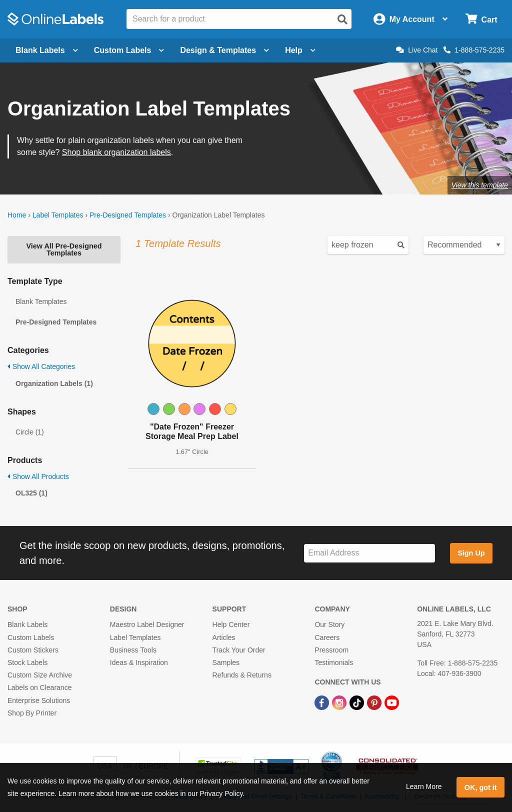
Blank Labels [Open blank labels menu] (47, 50)
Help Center (231, 624)
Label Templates (58, 215)
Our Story (329, 624)
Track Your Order (239, 650)
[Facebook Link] (323, 702)
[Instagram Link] (340, 702)
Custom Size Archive (40, 675)
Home (17, 215)
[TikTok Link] (358, 702)
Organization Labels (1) (54, 383)
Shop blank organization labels (116, 152)
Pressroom (331, 650)
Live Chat (417, 50)
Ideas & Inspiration (139, 662)
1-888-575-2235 (474, 50)
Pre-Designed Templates (128, 215)
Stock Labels (27, 662)
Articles (224, 637)
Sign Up (471, 553)
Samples (226, 662)
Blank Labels (27, 624)
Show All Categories (41, 366)
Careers (327, 637)
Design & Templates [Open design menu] (224, 50)
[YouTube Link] (392, 702)
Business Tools (133, 650)
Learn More (424, 786)
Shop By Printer (32, 713)
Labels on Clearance (39, 687)
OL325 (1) (31, 493)
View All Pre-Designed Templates (64, 249)
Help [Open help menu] (300, 50)
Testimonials (334, 662)
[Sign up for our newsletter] (369, 553)
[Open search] (342, 19)
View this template (480, 185)
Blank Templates (41, 301)
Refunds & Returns (242, 675)
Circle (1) (30, 432)
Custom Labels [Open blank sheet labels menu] (129, 50)
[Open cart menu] (481, 19)
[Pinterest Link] (375, 702)
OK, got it (481, 787)
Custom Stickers (33, 650)
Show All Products (38, 476)
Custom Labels (31, 637)
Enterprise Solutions (39, 700)
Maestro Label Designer (147, 624)
